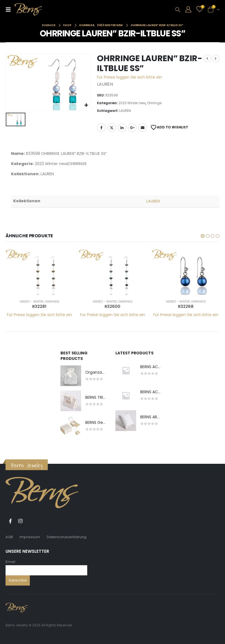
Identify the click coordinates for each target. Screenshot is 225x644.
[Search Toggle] (178, 10)
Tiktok (31, 521)
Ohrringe (154, 103)
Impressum (30, 537)
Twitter (112, 128)
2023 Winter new (132, 103)
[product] (39, 272)
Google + (132, 128)
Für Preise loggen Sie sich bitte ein (129, 77)
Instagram (20, 521)
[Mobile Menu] (10, 9)
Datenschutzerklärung (67, 537)
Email (10, 562)
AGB (9, 537)
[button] (203, 236)
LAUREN (125, 111)
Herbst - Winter (32, 302)
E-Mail (142, 128)
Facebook (101, 128)
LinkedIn (122, 128)
